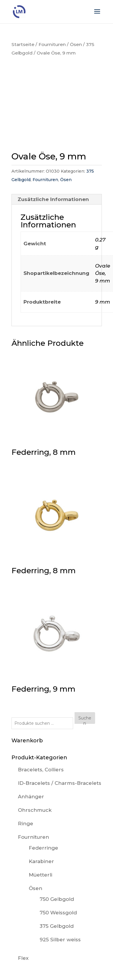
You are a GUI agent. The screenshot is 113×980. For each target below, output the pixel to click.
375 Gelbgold (57, 926)
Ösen (76, 44)
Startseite (23, 44)
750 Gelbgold (57, 899)
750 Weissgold (58, 913)
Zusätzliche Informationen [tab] (53, 199)
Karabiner (41, 861)
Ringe (26, 824)
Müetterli (41, 875)
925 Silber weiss (60, 940)
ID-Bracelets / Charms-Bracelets (60, 783)
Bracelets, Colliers (41, 770)
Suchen (85, 720)
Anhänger (31, 797)
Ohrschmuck (35, 810)
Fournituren (52, 44)
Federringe (43, 848)
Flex (23, 958)
